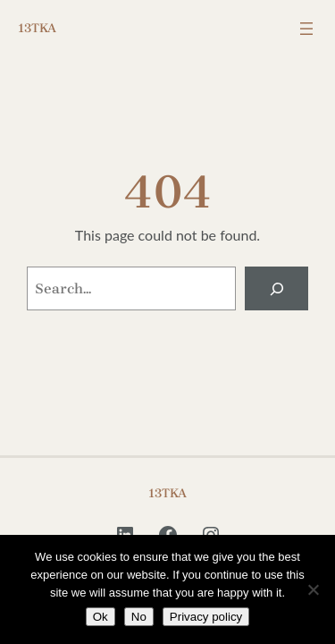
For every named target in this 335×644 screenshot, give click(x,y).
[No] (313, 589)
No (139, 617)
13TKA (37, 28)
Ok (100, 617)
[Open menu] (306, 29)
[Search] (276, 288)
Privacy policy (206, 617)
